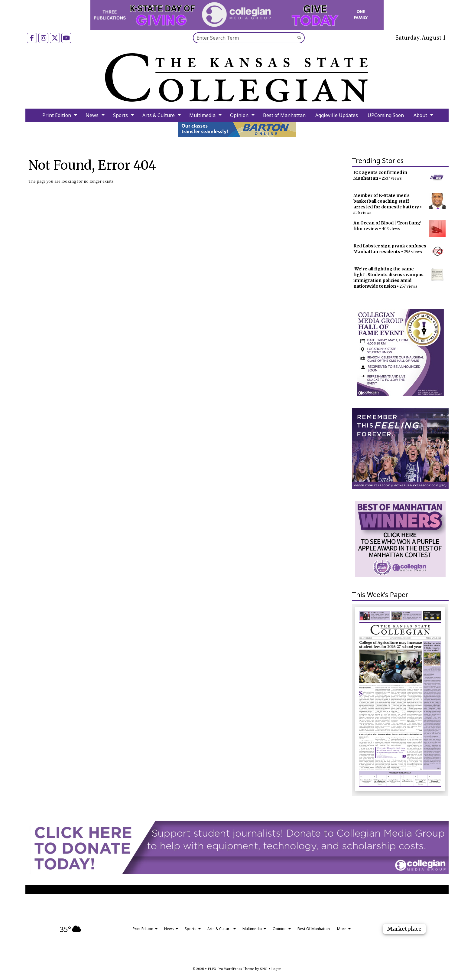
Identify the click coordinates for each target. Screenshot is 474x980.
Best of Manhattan (284, 115)
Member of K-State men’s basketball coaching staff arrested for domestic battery (386, 201)
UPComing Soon (386, 115)
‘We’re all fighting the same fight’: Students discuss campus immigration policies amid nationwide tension (388, 278)
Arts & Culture (159, 115)
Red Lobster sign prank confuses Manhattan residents (390, 249)
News (92, 115)
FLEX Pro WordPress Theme (231, 969)
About (420, 115)
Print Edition (57, 115)
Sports (120, 115)
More (342, 929)
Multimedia (202, 115)
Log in (276, 969)
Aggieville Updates (337, 115)
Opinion (239, 115)
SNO (264, 969)
